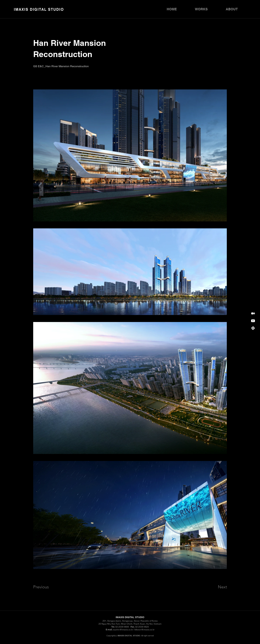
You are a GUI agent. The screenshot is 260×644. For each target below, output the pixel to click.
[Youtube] (253, 321)
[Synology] (253, 313)
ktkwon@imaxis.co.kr (145, 630)
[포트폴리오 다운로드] (253, 328)
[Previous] (46, 587)
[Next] (215, 587)
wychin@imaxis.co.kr (123, 630)
